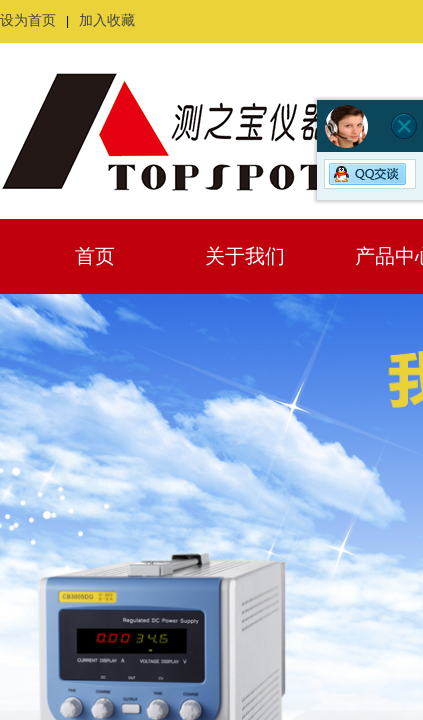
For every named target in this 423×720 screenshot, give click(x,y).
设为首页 (28, 20)
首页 (95, 256)
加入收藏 (107, 20)
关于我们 (245, 256)
